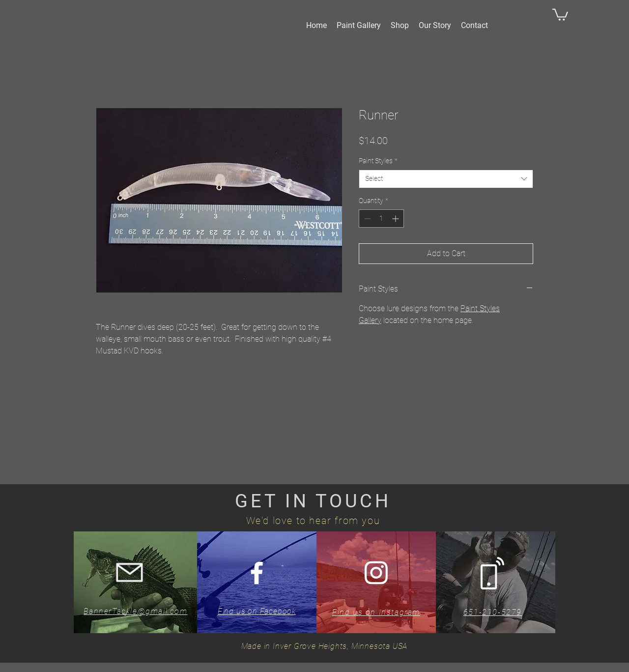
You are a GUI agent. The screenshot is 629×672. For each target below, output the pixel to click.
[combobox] (446, 179)
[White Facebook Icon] (257, 573)
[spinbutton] (381, 219)
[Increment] (396, 219)
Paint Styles (378, 161)
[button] (560, 14)
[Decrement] (366, 219)
